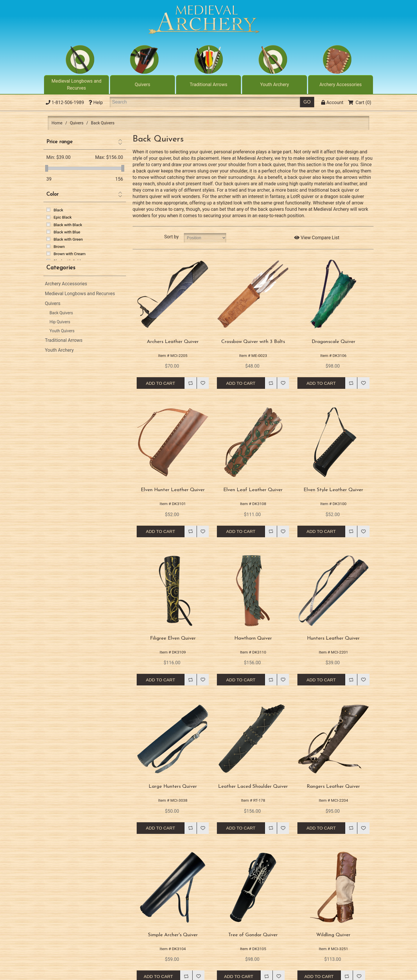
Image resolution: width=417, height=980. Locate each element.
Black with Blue (67, 232)
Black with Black (68, 225)
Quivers (142, 85)
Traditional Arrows (209, 85)
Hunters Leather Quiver (333, 638)
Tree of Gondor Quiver (253, 935)
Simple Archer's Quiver (173, 935)
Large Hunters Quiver (173, 786)
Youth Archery (275, 85)
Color (52, 194)
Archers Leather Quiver (173, 342)
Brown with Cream (69, 254)
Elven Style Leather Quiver (333, 490)
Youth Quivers (62, 331)
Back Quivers (61, 313)
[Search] (205, 102)
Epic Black (63, 217)
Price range (60, 142)
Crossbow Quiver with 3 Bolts (253, 342)
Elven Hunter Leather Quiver (173, 490)
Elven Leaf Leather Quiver (253, 490)
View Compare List (317, 238)
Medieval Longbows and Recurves (76, 85)
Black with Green (68, 239)
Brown (59, 246)
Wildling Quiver (333, 935)
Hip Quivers (60, 322)
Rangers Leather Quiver (333, 786)
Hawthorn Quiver (253, 638)
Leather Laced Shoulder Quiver (253, 786)
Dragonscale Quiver (333, 342)
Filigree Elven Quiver (173, 638)
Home (57, 123)
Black (58, 210)
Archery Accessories (341, 85)
